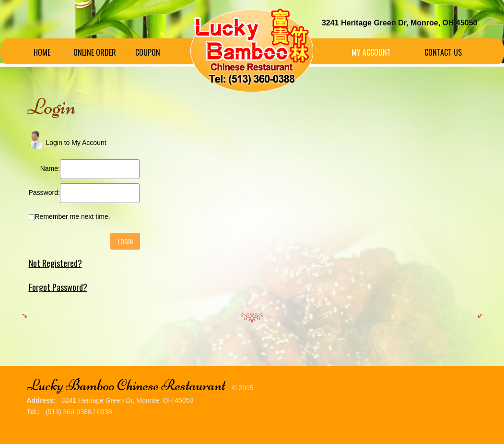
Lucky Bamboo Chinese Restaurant (126, 385)
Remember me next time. (73, 216)
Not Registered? (55, 263)
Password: (44, 192)
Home (42, 52)
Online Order (95, 52)
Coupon (148, 52)
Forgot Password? (58, 287)
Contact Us (443, 52)
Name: (50, 168)
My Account (371, 52)
